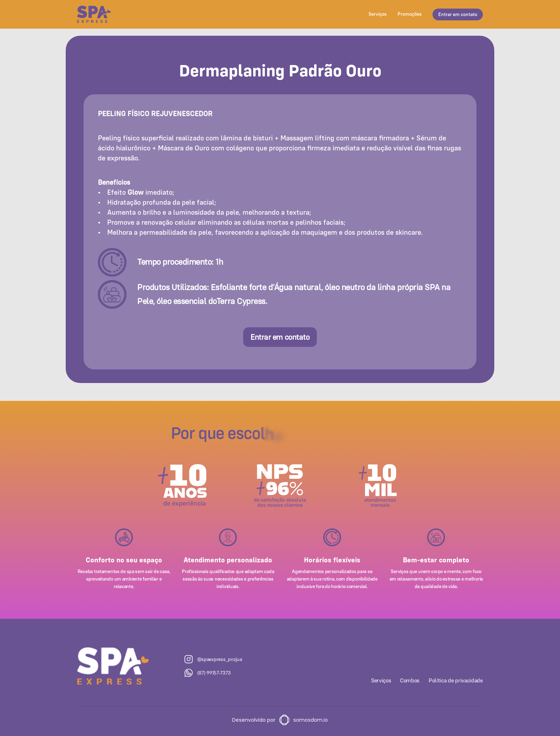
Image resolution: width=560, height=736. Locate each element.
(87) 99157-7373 (214, 673)
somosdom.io (311, 720)
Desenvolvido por (254, 720)
